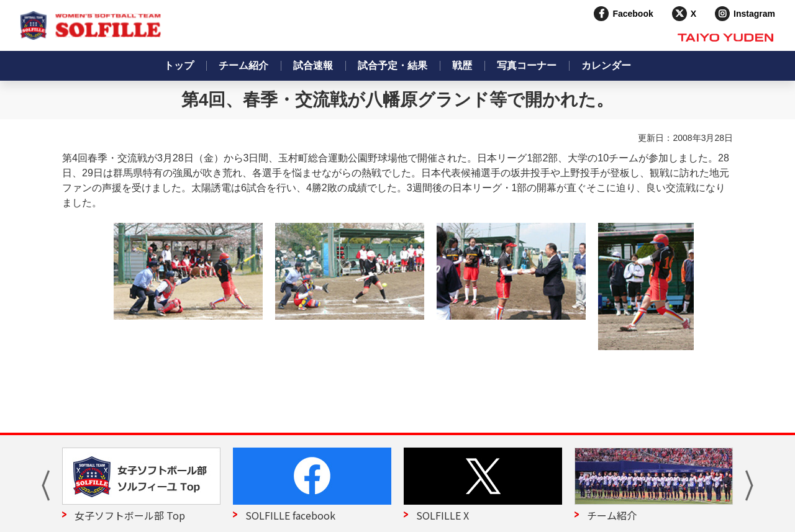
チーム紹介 (243, 65)
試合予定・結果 (393, 65)
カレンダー (606, 65)
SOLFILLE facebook (290, 515)
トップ (179, 65)
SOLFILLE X (443, 515)
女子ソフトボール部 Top (130, 515)
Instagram (754, 14)
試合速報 (313, 65)
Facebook (633, 14)
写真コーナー (527, 65)
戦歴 (462, 65)
